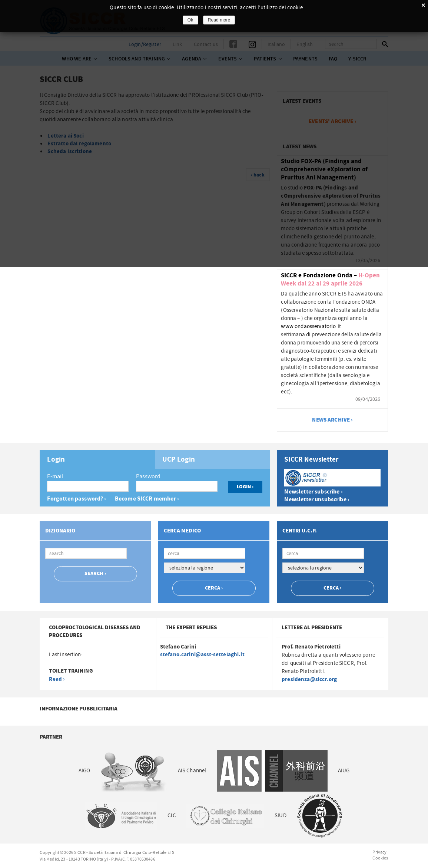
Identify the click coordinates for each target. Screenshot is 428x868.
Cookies (380, 858)
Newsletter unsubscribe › (317, 500)
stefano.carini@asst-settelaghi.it (202, 655)
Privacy (379, 852)
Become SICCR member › (147, 499)
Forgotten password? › (77, 499)
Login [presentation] (56, 460)
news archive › (332, 420)
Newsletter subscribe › (313, 492)
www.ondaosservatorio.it (311, 326)
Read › (57, 679)
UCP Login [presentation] (179, 460)
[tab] (97, 460)
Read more (219, 20)
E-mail (55, 476)
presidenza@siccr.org (309, 679)
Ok (190, 20)
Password (148, 476)
